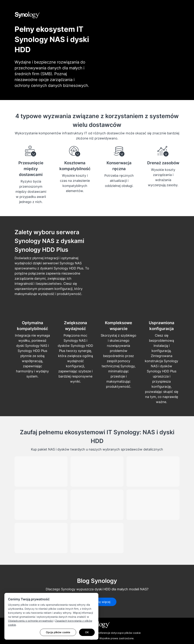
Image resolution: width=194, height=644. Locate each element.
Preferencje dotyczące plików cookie (119, 633)
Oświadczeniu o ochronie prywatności (31, 621)
